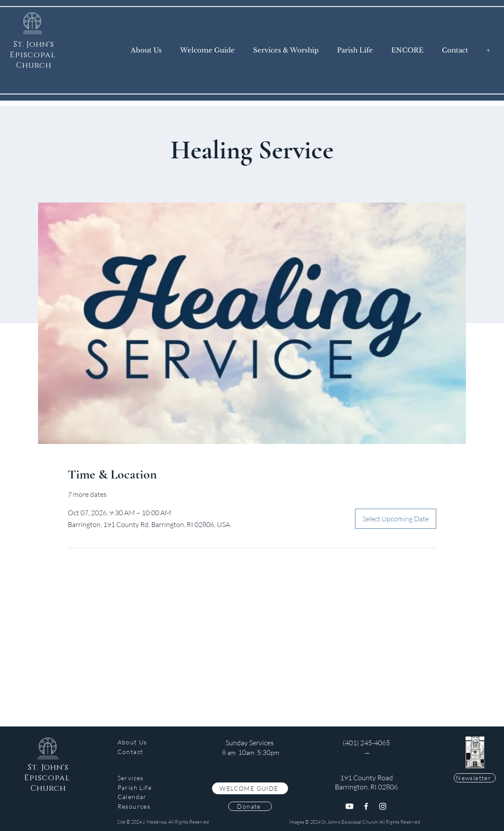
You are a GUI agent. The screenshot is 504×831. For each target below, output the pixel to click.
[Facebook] (366, 806)
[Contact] (139, 752)
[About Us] (139, 742)
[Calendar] (139, 797)
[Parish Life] (139, 787)
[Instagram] (383, 806)
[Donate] (250, 806)
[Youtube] (349, 806)
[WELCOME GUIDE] (250, 788)
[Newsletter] (475, 778)
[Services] (139, 778)
